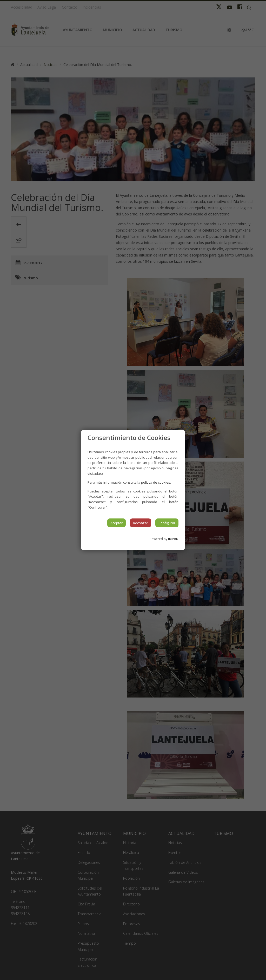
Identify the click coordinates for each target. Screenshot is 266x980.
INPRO (173, 539)
